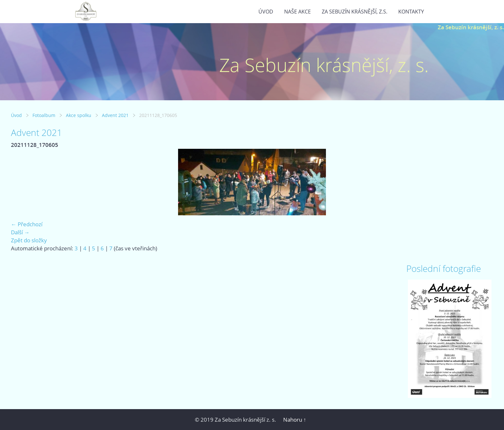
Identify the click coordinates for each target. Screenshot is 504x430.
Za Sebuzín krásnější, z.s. (355, 12)
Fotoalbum (44, 115)
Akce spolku (79, 115)
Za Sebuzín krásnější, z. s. (471, 27)
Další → (20, 232)
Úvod (266, 12)
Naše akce (297, 12)
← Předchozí (27, 224)
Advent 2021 (115, 115)
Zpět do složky (29, 240)
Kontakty (411, 12)
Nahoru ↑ (295, 420)
